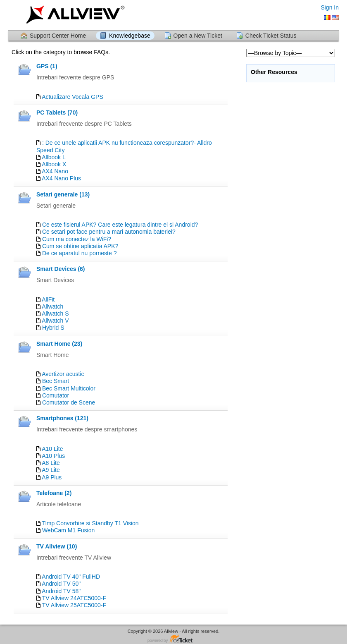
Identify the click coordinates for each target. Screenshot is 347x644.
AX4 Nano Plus (61, 178)
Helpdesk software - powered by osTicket (173, 639)
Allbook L (54, 157)
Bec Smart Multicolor (69, 388)
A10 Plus (53, 456)
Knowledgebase (130, 36)
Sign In (330, 7)
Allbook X (54, 164)
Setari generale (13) (63, 194)
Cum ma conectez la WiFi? (77, 239)
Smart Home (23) (59, 344)
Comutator (56, 395)
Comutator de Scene (69, 402)
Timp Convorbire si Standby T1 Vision (90, 523)
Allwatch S (55, 314)
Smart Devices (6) (61, 269)
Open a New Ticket (198, 36)
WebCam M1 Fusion (68, 530)
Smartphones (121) (62, 418)
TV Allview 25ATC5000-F (74, 605)
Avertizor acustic (63, 374)
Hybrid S (53, 328)
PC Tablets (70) (57, 113)
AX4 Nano (55, 171)
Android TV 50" (61, 584)
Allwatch (52, 306)
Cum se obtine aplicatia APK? (80, 246)
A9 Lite (51, 470)
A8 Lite (51, 463)
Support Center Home (58, 36)
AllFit (48, 299)
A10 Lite (52, 449)
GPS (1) (47, 66)
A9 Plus (52, 477)
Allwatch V (55, 321)
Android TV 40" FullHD (71, 577)
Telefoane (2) (54, 493)
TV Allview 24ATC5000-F (74, 598)
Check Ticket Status (271, 36)
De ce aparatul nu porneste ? (80, 253)
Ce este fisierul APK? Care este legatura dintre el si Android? (120, 225)
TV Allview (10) (57, 546)
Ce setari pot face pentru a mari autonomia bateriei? (109, 232)
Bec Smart (56, 381)
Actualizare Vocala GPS (72, 97)
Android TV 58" (61, 591)
